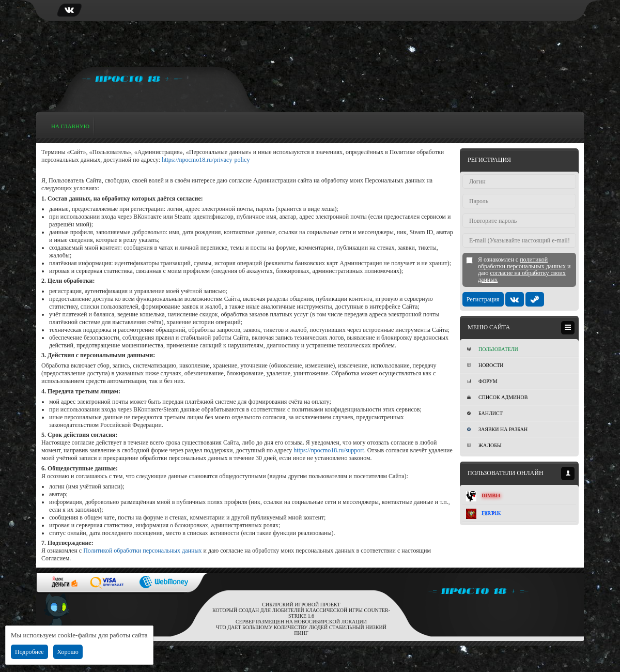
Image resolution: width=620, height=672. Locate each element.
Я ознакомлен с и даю (524, 270)
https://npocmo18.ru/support (329, 450)
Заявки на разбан (497, 429)
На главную (70, 126)
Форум (482, 381)
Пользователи (493, 349)
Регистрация (483, 299)
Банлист (485, 413)
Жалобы (484, 445)
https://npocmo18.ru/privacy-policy (206, 160)
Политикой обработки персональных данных (142, 551)
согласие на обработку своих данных (522, 276)
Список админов (497, 397)
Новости (485, 365)
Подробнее (29, 652)
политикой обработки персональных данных (522, 263)
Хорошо (68, 652)
